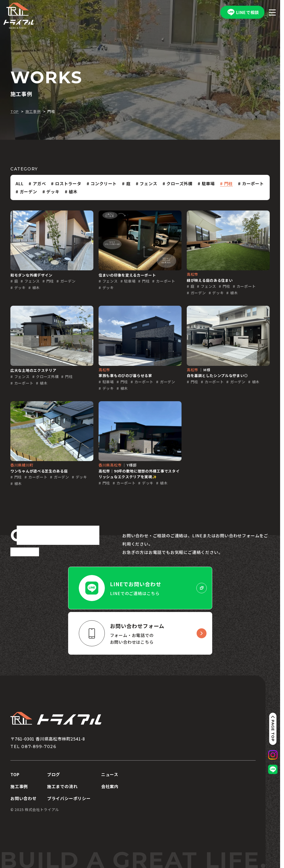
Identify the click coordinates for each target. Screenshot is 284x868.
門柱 (229, 183)
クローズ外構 (179, 183)
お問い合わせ (24, 798)
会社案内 (110, 786)
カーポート (253, 183)
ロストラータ (68, 183)
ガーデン (28, 192)
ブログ (54, 774)
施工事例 (19, 786)
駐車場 (208, 183)
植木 (73, 192)
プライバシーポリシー (69, 798)
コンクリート (104, 183)
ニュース (110, 774)
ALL (20, 183)
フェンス (148, 183)
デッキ (53, 192)
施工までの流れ (62, 786)
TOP (15, 774)
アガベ (39, 183)
